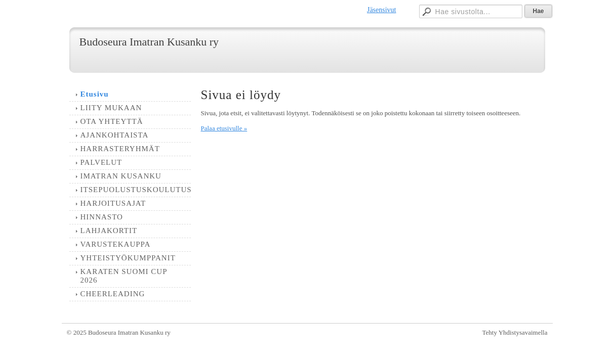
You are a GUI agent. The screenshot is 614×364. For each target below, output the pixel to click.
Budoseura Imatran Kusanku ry (149, 42)
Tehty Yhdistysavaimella (515, 332)
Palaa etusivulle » (224, 128)
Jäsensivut (382, 10)
